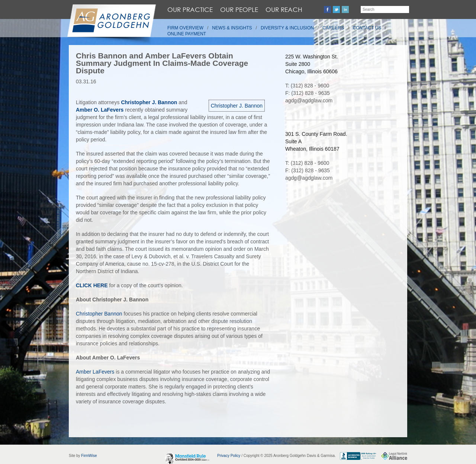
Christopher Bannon (99, 314)
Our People (239, 9)
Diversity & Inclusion (287, 28)
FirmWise (89, 456)
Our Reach (284, 9)
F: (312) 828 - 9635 (308, 93)
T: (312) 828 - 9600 (307, 86)
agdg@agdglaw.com (309, 100)
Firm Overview (185, 28)
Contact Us (367, 28)
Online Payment (187, 34)
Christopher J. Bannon (237, 106)
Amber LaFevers (95, 372)
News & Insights (232, 28)
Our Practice (190, 9)
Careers (333, 28)
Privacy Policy (229, 456)
